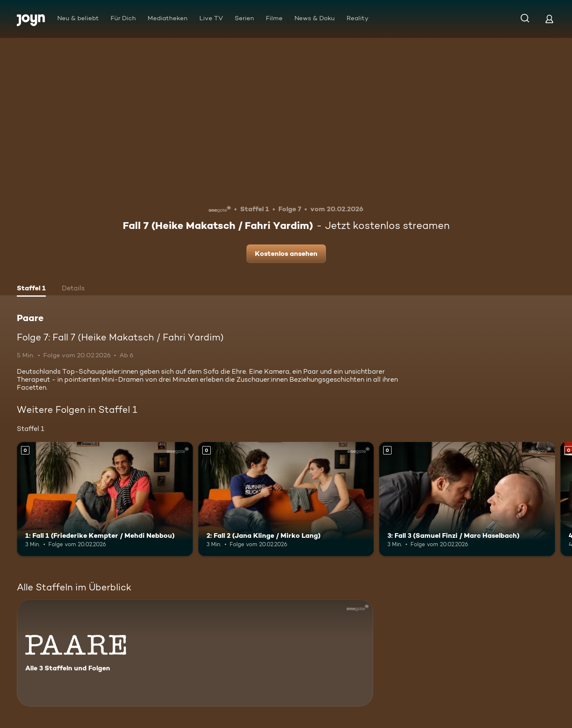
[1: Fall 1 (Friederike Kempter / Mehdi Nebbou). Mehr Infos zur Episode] (105, 499)
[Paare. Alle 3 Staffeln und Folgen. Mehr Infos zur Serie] (195, 653)
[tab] (31, 289)
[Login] (549, 19)
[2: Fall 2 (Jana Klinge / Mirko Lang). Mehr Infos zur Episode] (286, 499)
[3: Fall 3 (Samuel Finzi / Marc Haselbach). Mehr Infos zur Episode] (467, 499)
